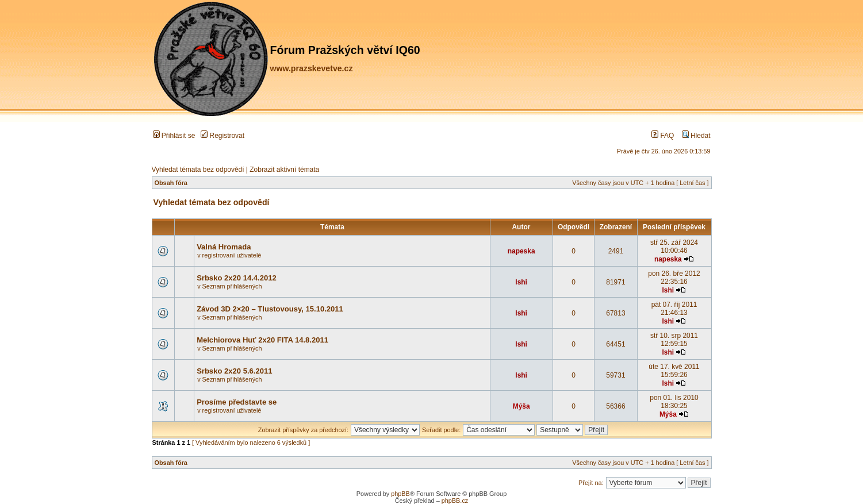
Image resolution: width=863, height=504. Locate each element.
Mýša (521, 406)
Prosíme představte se (237, 402)
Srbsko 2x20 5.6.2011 (234, 371)
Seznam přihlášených (232, 286)
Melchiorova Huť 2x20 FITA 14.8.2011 (262, 340)
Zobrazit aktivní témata (284, 170)
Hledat (696, 136)
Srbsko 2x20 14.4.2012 (237, 278)
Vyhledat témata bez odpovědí (198, 170)
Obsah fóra (171, 183)
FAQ (663, 136)
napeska (521, 251)
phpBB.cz (455, 501)
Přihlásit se (174, 136)
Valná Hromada (224, 247)
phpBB (400, 494)
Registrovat (223, 136)
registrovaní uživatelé (232, 255)
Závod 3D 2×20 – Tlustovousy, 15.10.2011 (270, 309)
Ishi (521, 282)
